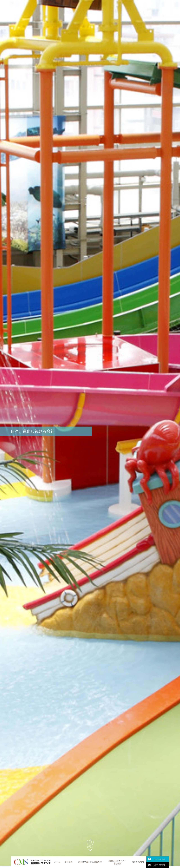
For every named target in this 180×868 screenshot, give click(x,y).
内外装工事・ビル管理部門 (90, 862)
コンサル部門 (138, 862)
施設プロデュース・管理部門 (117, 862)
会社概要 (69, 862)
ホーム (57, 862)
